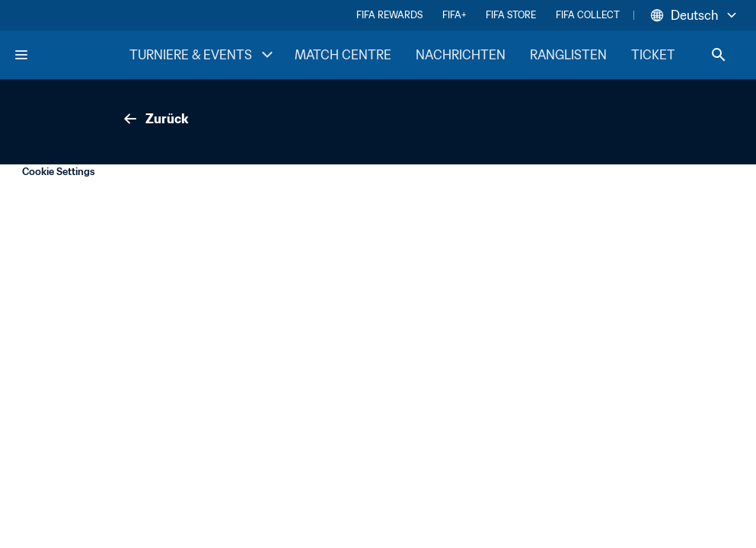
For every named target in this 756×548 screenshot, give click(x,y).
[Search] (719, 55)
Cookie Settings (59, 172)
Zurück (155, 119)
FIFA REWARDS (389, 15)
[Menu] (21, 55)
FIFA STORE (511, 15)
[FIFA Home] (71, 55)
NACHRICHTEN (461, 55)
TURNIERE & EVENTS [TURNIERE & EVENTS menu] (203, 55)
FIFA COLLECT (588, 15)
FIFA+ (454, 15)
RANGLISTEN (568, 55)
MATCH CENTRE (343, 55)
